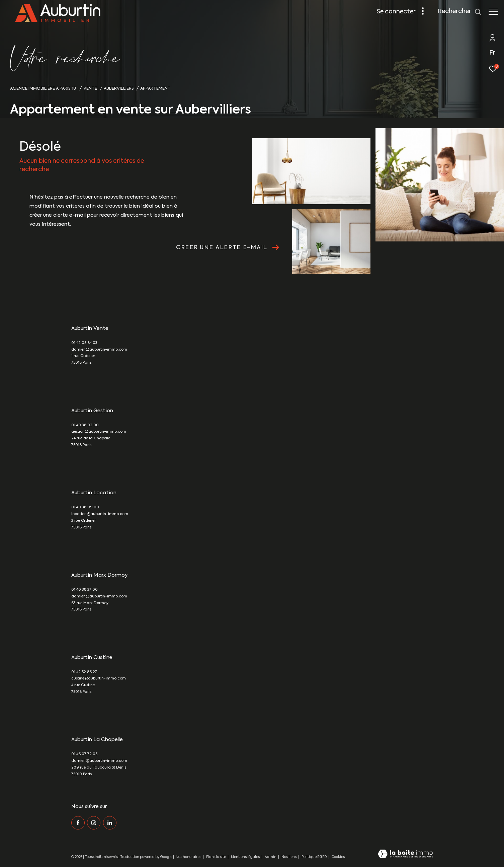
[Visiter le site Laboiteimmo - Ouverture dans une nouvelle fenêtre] (405, 855)
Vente (90, 89)
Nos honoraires (188, 857)
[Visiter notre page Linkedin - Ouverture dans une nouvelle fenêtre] (110, 823)
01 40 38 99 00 (85, 508)
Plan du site (216, 857)
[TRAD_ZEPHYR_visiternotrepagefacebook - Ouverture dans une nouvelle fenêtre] (78, 823)
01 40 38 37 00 (85, 590)
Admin (271, 857)
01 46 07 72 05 (84, 754)
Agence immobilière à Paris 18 (44, 89)
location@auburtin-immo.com (100, 514)
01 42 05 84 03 (84, 343)
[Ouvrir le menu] (493, 12)
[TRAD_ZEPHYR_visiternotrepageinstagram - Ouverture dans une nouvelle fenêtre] (94, 823)
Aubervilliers (119, 89)
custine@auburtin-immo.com (99, 679)
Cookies (338, 857)
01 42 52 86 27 (84, 672)
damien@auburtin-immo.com (99, 350)
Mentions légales (246, 857)
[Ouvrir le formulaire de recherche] (460, 12)
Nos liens (289, 857)
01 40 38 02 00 (85, 425)
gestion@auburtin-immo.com (99, 432)
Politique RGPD (314, 857)
